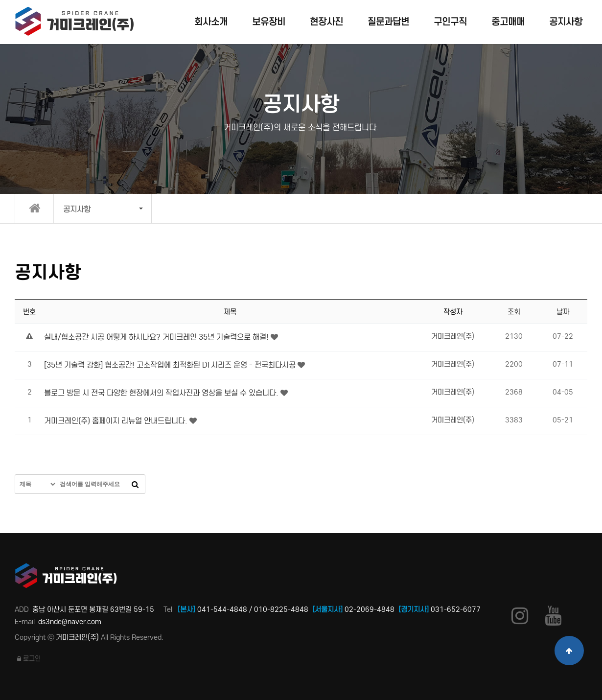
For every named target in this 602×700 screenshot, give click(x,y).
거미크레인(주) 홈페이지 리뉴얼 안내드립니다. (117, 421)
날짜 (563, 312)
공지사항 (566, 22)
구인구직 (450, 22)
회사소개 (211, 22)
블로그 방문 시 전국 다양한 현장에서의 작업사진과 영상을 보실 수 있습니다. (162, 393)
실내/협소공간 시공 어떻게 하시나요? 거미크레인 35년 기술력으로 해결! (157, 337)
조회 (514, 312)
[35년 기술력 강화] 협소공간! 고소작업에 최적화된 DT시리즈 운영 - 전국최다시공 (171, 365)
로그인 (29, 659)
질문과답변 (388, 22)
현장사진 (326, 22)
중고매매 (508, 22)
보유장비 (269, 22)
